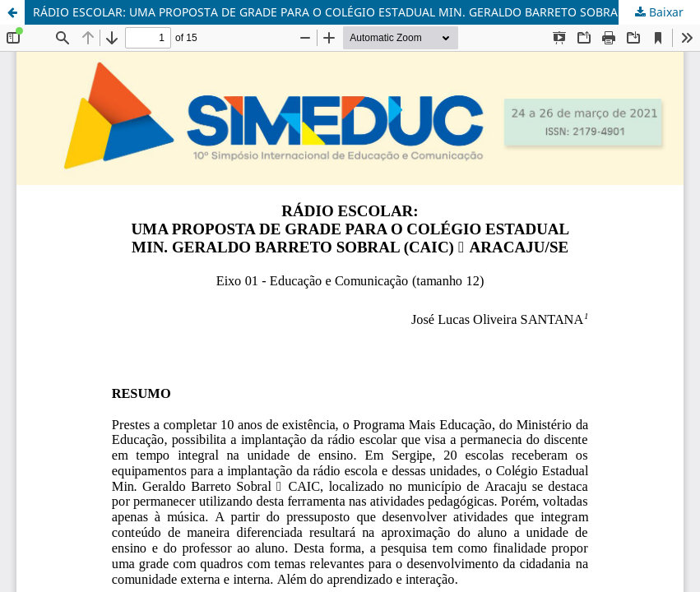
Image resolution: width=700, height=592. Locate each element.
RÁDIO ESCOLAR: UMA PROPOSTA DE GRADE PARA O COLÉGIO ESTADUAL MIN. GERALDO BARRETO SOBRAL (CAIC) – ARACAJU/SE (366, 12)
